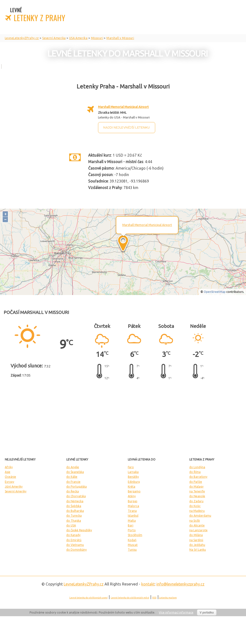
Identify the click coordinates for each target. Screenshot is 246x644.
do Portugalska (77, 487)
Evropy (9, 482)
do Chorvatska (76, 496)
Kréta (132, 487)
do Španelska (75, 472)
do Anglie (73, 467)
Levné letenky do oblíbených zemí (89, 598)
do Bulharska (75, 511)
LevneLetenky (84, 584)
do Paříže (196, 482)
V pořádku (207, 613)
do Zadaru (196, 501)
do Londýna (197, 467)
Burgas (132, 501)
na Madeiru (197, 511)
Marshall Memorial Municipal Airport (123, 107)
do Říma (195, 472)
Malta (132, 521)
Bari (131, 525)
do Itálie (72, 477)
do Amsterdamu (200, 516)
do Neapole (197, 496)
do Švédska (74, 506)
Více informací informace (176, 612)
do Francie (73, 482)
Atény (132, 496)
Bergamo (134, 491)
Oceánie (10, 477)
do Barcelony (198, 477)
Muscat (133, 545)
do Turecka (74, 516)
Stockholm (135, 535)
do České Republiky (79, 530)
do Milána (196, 535)
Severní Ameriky (16, 491)
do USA (71, 525)
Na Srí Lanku (198, 550)
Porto (132, 530)
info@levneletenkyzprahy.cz (180, 584)
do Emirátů (74, 540)
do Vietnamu (75, 545)
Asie (8, 472)
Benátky (133, 477)
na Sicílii (195, 521)
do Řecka (73, 491)
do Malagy (196, 487)
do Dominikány (77, 550)
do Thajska (74, 521)
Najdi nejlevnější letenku (127, 127)
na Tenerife (197, 491)
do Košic (195, 506)
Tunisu (132, 550)
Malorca (133, 506)
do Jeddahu (197, 545)
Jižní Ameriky (14, 487)
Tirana (132, 511)
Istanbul (133, 516)
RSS (154, 598)
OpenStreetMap (215, 292)
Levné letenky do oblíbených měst (130, 598)
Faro (131, 467)
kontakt (148, 584)
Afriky (9, 467)
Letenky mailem (168, 598)
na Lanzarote (198, 530)
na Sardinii (196, 540)
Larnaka (133, 472)
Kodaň (132, 540)
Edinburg (134, 482)
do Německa (75, 501)
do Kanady (73, 535)
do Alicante (197, 525)
